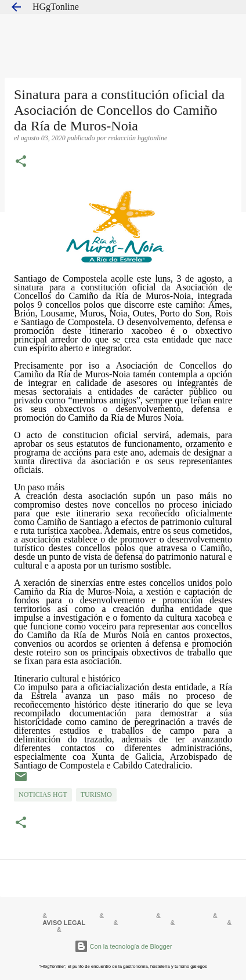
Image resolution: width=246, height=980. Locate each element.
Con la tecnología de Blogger (123, 946)
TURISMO (96, 795)
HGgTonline (56, 7)
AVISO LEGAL (64, 923)
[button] (21, 162)
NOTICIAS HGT (43, 795)
